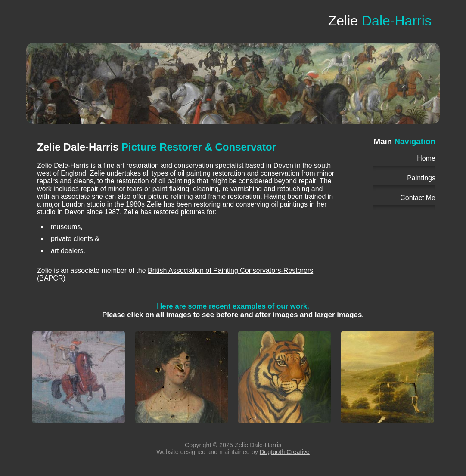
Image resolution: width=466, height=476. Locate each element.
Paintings (421, 178)
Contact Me (418, 198)
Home (426, 158)
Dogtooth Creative (285, 452)
